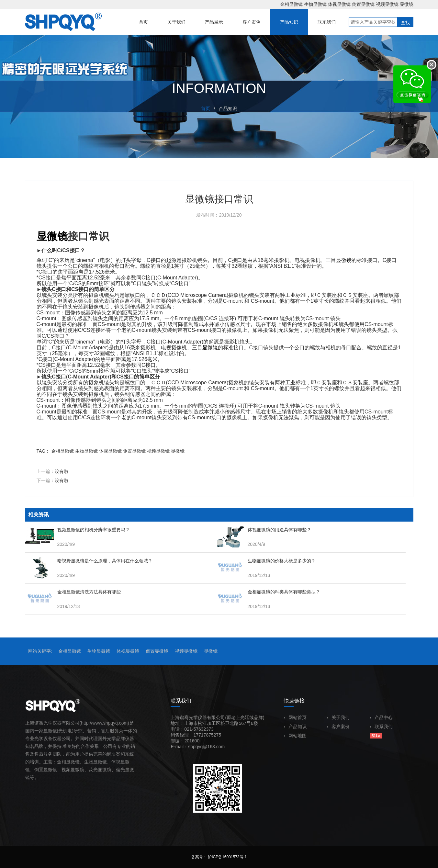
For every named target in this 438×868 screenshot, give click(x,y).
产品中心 (381, 717)
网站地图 (295, 736)
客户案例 (338, 727)
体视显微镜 (339, 4)
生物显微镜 (315, 4)
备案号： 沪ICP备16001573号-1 (219, 857)
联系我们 (381, 727)
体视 (116, 762)
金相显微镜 (291, 4)
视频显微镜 (387, 4)
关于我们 (338, 717)
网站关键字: (40, 651)
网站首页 (295, 717)
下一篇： (52, 480)
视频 (66, 770)
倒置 (39, 770)
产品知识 (295, 727)
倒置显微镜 (363, 4)
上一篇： (52, 471)
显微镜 (407, 4)
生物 (89, 762)
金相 (62, 762)
